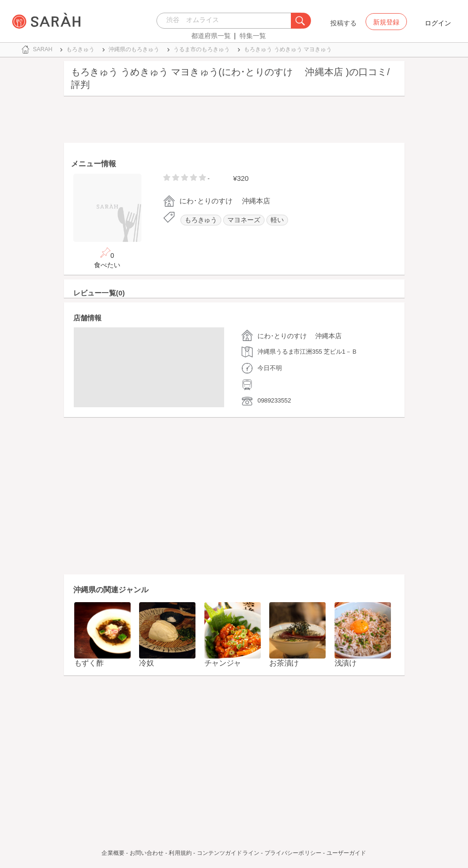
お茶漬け (284, 663)
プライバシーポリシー (293, 853)
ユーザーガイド (347, 853)
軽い (277, 220)
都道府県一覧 (211, 36)
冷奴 (146, 663)
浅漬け (346, 663)
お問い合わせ (147, 853)
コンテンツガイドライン (228, 853)
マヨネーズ (244, 220)
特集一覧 (253, 36)
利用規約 (180, 853)
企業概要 (113, 853)
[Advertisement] (234, 122)
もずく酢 (89, 663)
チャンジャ (223, 663)
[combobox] (226, 21)
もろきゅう (201, 220)
